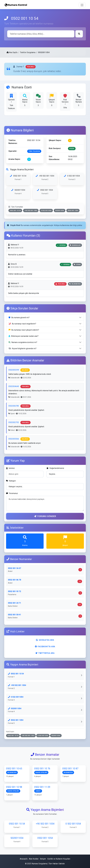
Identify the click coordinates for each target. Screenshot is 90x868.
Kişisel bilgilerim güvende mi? (22, 348)
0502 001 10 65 (14, 772)
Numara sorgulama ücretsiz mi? (23, 342)
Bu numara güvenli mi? (19, 318)
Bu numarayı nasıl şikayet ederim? (24, 330)
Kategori (11, 481)
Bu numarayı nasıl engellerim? (22, 324)
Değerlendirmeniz (55, 468)
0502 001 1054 (45, 193)
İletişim (43, 859)
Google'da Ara (45, 640)
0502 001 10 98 (14, 790)
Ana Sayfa (12, 52)
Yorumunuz (12, 493)
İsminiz (10, 468)
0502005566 (14, 439)
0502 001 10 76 (42, 772)
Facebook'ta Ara (45, 647)
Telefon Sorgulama (28, 52)
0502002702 (14, 422)
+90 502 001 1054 (45, 179)
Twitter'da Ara (45, 653)
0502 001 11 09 (42, 790)
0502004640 (14, 386)
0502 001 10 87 (70, 772)
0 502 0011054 (72, 179)
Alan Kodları (34, 859)
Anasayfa (24, 859)
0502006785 (14, 406)
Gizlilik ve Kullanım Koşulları (59, 859)
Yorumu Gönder (45, 516)
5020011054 (18, 193)
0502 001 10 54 (18, 179)
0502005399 (14, 370)
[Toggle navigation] (82, 5)
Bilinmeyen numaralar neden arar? (23, 336)
